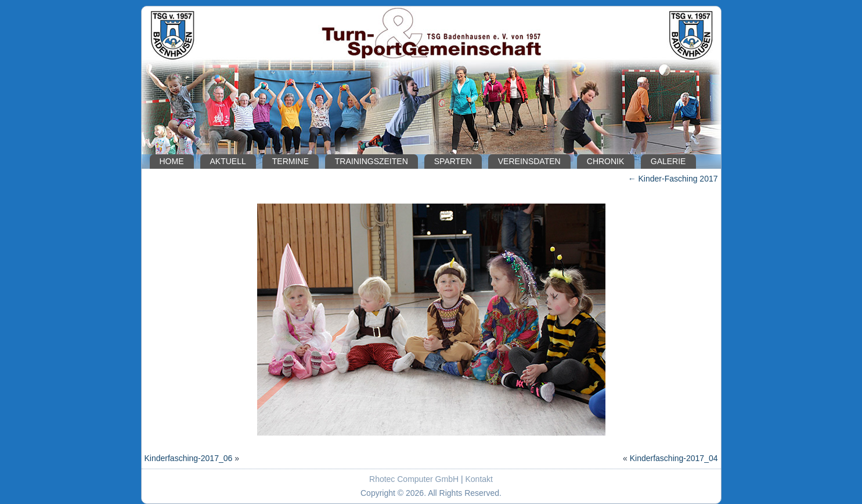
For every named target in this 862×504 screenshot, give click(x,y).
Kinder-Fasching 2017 (673, 179)
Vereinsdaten (529, 161)
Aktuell (228, 161)
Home (172, 161)
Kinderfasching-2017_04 (674, 458)
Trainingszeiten (372, 161)
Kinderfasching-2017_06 (189, 458)
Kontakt (479, 479)
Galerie (668, 161)
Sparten (453, 161)
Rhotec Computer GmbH (414, 479)
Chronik (606, 161)
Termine (291, 161)
